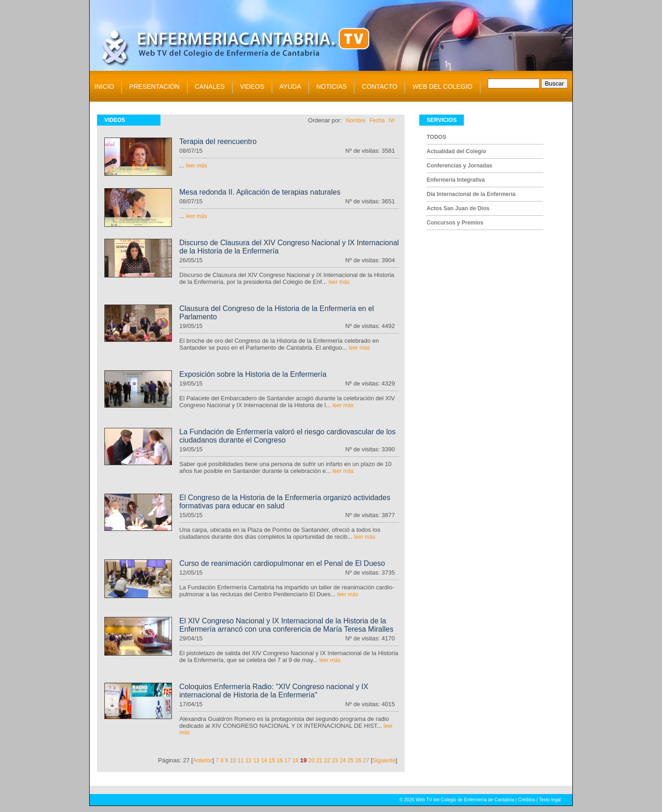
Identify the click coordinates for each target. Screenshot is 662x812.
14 (264, 760)
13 (256, 760)
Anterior (203, 760)
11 (241, 760)
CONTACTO (380, 86)
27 (366, 760)
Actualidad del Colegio (456, 151)
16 (280, 760)
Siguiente (384, 760)
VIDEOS (252, 86)
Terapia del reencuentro (218, 141)
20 (311, 760)
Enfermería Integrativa (456, 180)
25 (351, 760)
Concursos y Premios (455, 223)
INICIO (104, 86)
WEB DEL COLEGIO (442, 86)
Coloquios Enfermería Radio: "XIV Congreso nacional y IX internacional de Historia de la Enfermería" (274, 691)
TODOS (436, 137)
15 (272, 760)
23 (335, 760)
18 (295, 760)
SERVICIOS (442, 120)
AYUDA (290, 86)
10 (233, 760)
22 (327, 760)
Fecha (377, 121)
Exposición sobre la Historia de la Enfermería (253, 374)
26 (358, 760)
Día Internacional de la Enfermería (471, 194)
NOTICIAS (331, 86)
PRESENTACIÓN (154, 86)
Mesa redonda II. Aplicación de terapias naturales (260, 192)
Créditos (527, 800)
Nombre (356, 121)
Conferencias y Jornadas (459, 166)
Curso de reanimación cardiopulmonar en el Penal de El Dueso (282, 563)
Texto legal (550, 800)
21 (319, 760)
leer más (196, 166)
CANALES (210, 86)
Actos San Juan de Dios (458, 208)
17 (288, 760)
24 (343, 760)
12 (248, 760)
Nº (392, 121)
